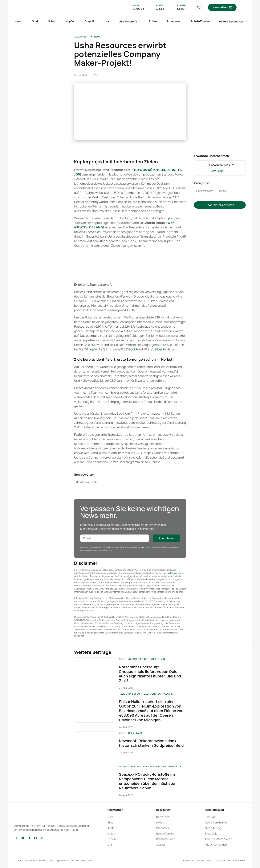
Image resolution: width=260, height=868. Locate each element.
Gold (134, 349)
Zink (164, 659)
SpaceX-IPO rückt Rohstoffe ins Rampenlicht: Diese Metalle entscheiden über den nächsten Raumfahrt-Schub (148, 781)
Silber (158, 349)
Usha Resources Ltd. (222, 165)
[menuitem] (242, 8)
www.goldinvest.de (172, 573)
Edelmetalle (135, 733)
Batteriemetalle (147, 766)
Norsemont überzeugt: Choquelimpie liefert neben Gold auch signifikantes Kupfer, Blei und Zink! (150, 674)
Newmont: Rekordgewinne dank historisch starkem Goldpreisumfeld (151, 743)
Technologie (165, 694)
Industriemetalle (138, 659)
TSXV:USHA (216, 171)
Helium (123, 694)
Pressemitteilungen (142, 694)
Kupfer (93, 349)
